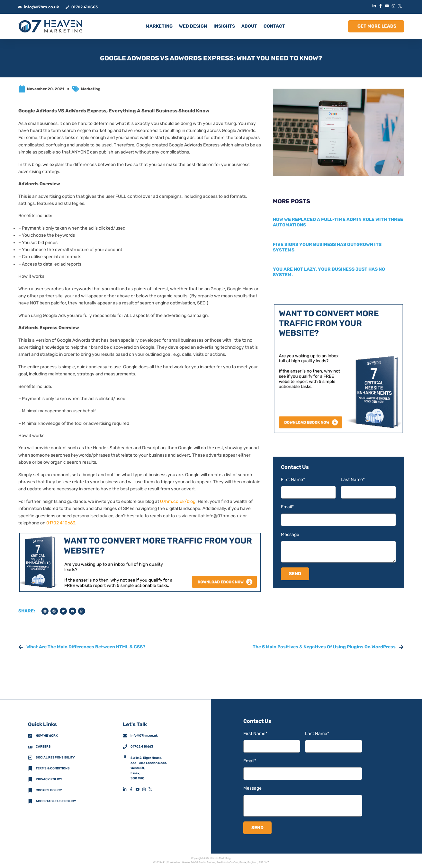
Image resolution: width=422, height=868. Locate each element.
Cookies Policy (49, 790)
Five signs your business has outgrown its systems (327, 247)
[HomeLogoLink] (50, 26)
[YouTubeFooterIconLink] (139, 789)
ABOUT (249, 26)
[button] (45, 611)
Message (290, 535)
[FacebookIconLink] (382, 6)
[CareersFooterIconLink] (30, 747)
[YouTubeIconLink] (388, 6)
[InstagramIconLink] (394, 6)
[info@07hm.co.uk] (125, 736)
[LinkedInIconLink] (375, 6)
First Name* (293, 480)
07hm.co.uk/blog (178, 501)
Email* (287, 507)
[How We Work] (30, 736)
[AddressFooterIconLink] (125, 758)
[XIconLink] (401, 6)
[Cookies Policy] (30, 790)
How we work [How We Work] (47, 736)
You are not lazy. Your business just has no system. (329, 272)
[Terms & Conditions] (30, 768)
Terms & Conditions (53, 768)
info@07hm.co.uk (224, 516)
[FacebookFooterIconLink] (132, 789)
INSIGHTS (224, 26)
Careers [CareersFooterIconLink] (43, 747)
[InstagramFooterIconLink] (145, 789)
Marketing (91, 89)
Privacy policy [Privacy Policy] (49, 779)
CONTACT (274, 26)
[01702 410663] (125, 747)
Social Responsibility (55, 758)
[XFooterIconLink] (152, 789)
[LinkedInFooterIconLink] (126, 789)
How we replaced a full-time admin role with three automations (338, 222)
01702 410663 (61, 523)
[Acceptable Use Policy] (30, 801)
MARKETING (159, 26)
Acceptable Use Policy (56, 801)
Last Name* (353, 480)
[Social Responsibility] (30, 758)
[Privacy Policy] (30, 779)
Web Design (193, 26)
